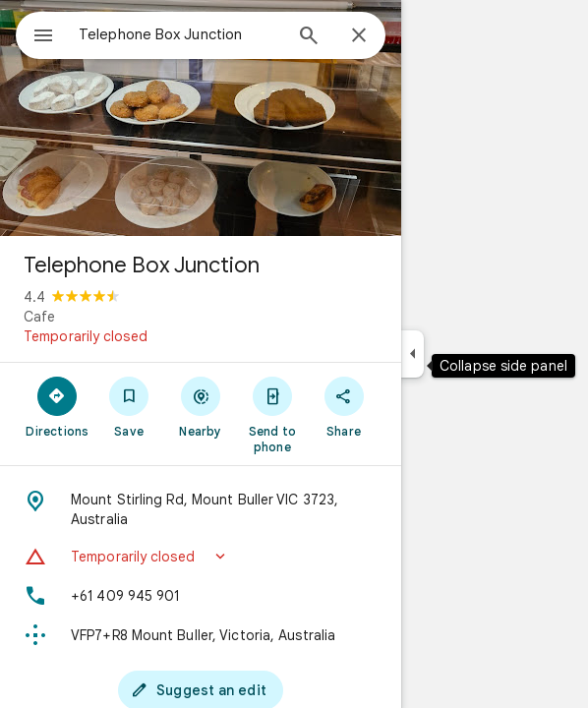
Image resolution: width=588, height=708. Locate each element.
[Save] (129, 406)
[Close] (359, 36)
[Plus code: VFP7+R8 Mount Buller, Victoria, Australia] (201, 635)
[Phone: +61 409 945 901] (201, 596)
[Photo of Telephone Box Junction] (201, 118)
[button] (201, 557)
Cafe (39, 317)
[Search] (309, 37)
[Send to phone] (272, 414)
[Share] (344, 406)
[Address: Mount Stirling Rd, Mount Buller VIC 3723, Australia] (201, 509)
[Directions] (58, 406)
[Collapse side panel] (412, 354)
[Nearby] (201, 406)
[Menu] (43, 37)
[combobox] (180, 34)
